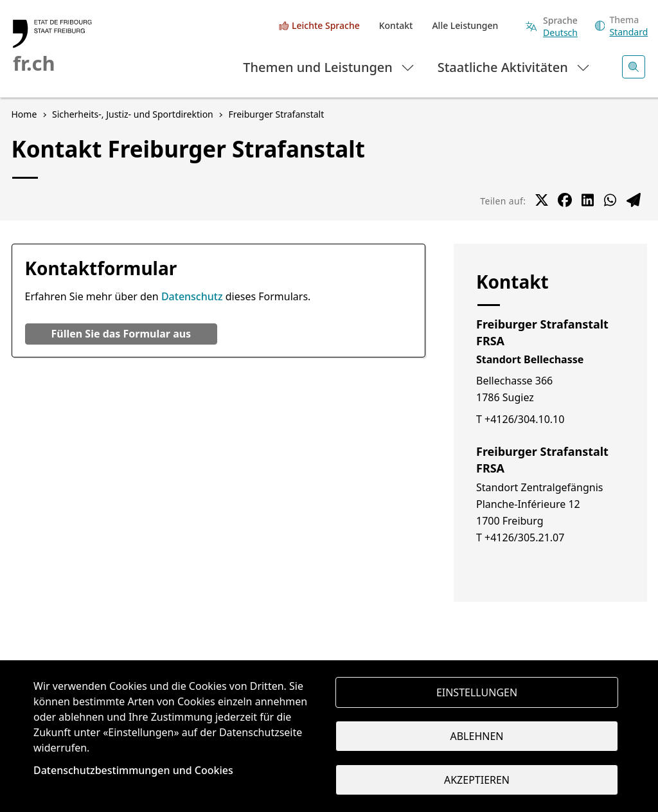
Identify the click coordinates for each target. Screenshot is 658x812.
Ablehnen (477, 736)
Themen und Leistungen (329, 67)
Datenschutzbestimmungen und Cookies (133, 770)
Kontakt (396, 25)
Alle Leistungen (465, 25)
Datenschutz (192, 296)
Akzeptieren (477, 780)
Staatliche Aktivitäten (514, 67)
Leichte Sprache (326, 25)
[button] (121, 334)
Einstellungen (477, 692)
